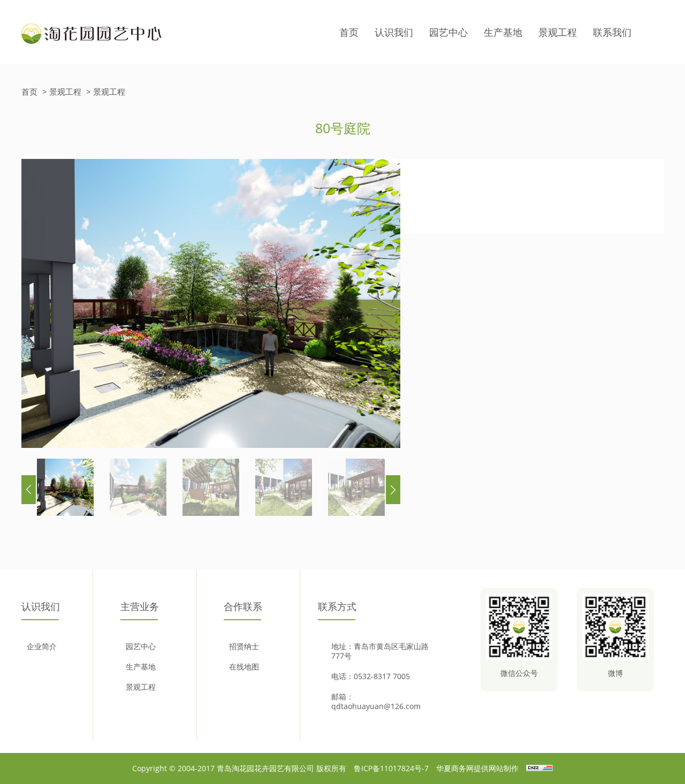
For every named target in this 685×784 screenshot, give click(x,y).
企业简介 (42, 646)
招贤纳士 (244, 646)
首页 (349, 32)
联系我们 (612, 32)
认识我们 (394, 32)
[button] (393, 490)
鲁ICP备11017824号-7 (391, 768)
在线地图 (244, 667)
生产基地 (503, 32)
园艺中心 (448, 32)
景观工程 (558, 32)
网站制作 (504, 768)
